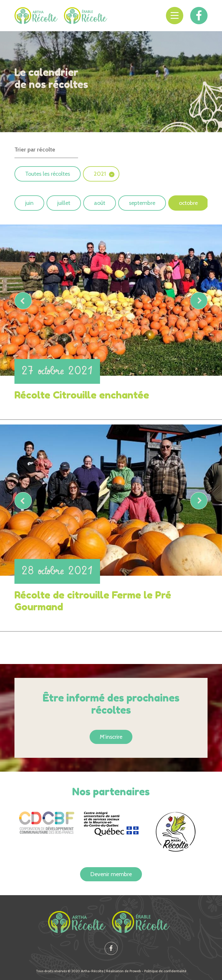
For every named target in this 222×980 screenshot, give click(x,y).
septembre (142, 203)
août (100, 203)
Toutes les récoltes (48, 174)
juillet (64, 203)
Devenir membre (111, 874)
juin (29, 203)
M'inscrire (111, 737)
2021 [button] (100, 174)
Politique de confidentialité (165, 971)
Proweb (135, 971)
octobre (188, 203)
